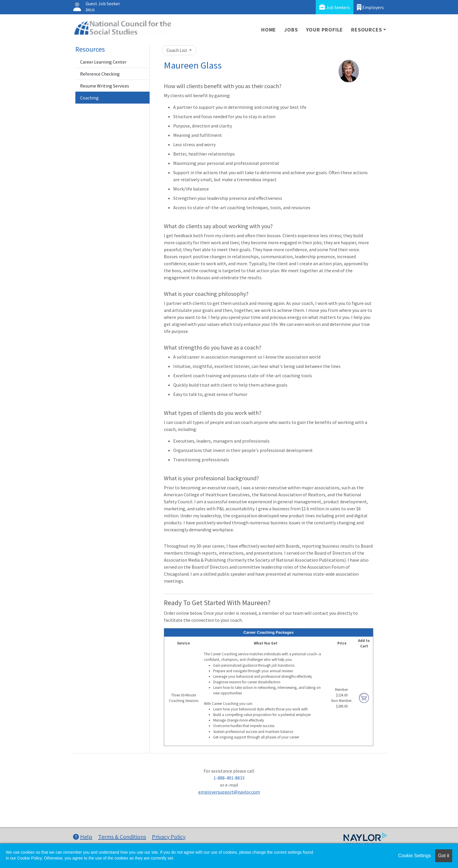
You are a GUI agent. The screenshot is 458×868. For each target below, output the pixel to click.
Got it (444, 856)
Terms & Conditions (122, 837)
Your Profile (325, 30)
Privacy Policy (169, 837)
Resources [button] (366, 30)
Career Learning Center (103, 62)
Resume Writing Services (105, 86)
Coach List (177, 50)
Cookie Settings (414, 856)
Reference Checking (100, 74)
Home (269, 30)
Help (83, 837)
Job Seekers (335, 7)
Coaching (89, 98)
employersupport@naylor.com (229, 792)
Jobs (291, 30)
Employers (370, 7)
